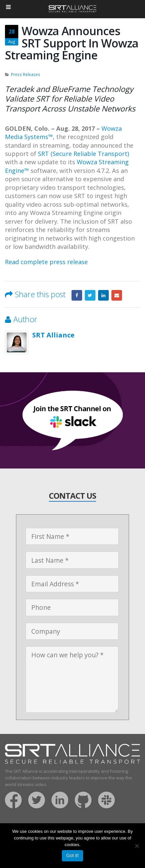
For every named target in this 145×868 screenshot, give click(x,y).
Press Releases (26, 74)
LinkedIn (103, 295)
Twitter (90, 295)
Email (117, 295)
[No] (137, 846)
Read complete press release (46, 262)
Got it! (72, 855)
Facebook (77, 295)
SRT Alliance (53, 335)
